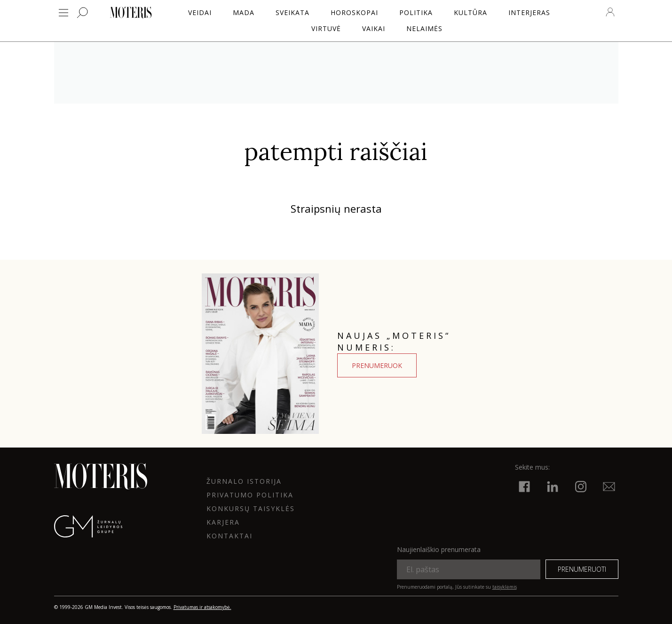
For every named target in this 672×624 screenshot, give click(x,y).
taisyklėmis (505, 587)
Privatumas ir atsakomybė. (202, 607)
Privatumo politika (250, 495)
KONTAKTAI (229, 536)
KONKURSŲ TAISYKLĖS (251, 508)
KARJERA (223, 522)
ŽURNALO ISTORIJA (244, 481)
